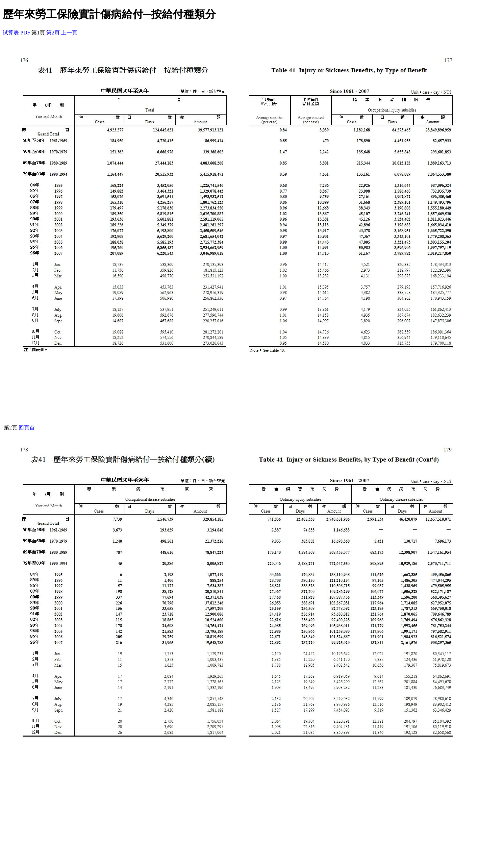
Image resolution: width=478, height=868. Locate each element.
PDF (25, 33)
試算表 (11, 33)
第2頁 (53, 33)
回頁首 (27, 428)
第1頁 (38, 33)
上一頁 (69, 33)
